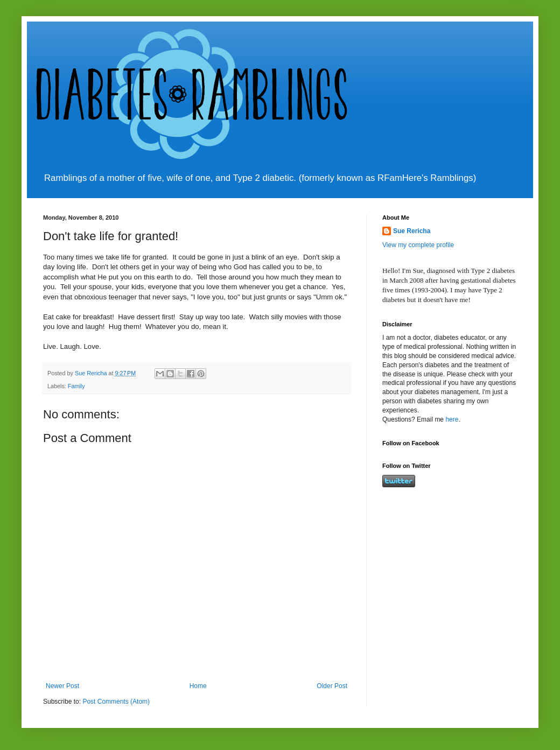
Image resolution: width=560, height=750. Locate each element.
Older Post (332, 686)
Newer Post (62, 686)
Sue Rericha (412, 231)
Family (76, 386)
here (452, 419)
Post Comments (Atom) (116, 702)
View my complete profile (418, 245)
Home (198, 686)
